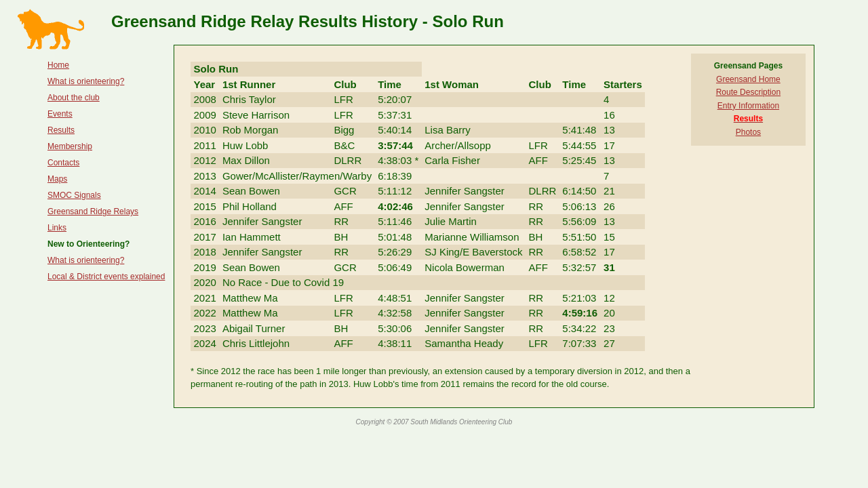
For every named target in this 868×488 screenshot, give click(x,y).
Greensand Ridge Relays (93, 211)
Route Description (748, 92)
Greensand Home (748, 79)
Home (58, 65)
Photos (748, 132)
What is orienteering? (86, 81)
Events (60, 114)
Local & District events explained (106, 277)
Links (57, 228)
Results (61, 130)
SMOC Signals (74, 195)
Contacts (63, 163)
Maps (57, 179)
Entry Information (748, 106)
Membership (70, 146)
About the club (74, 98)
